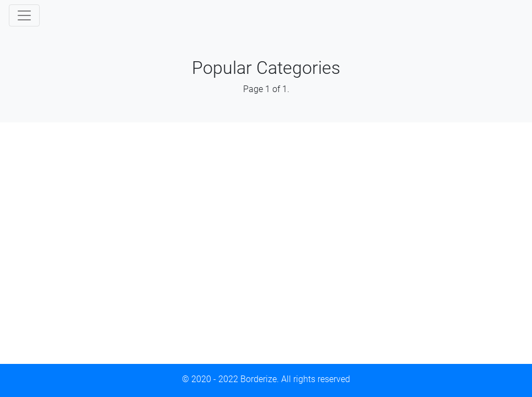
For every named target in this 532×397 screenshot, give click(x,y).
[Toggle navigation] (24, 15)
